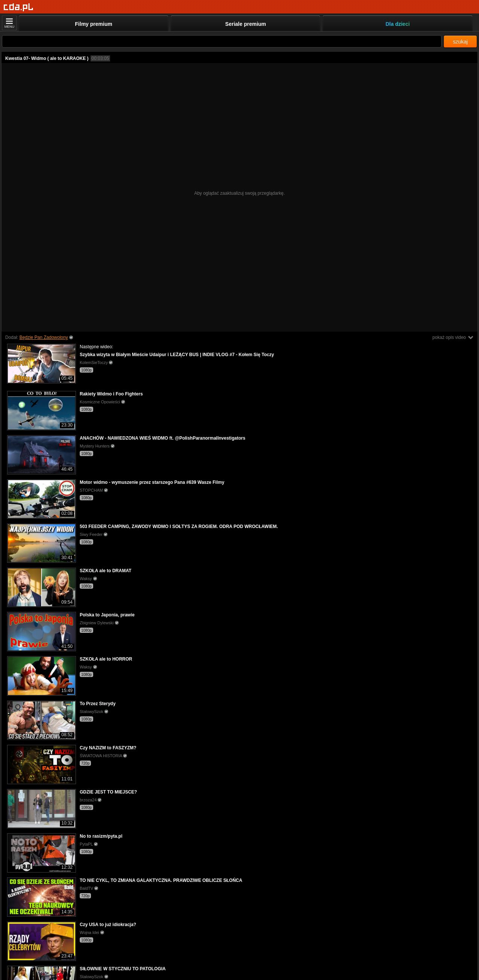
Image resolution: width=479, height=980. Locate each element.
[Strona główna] (19, 7)
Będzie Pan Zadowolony (44, 337)
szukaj (460, 42)
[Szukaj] (222, 41)
